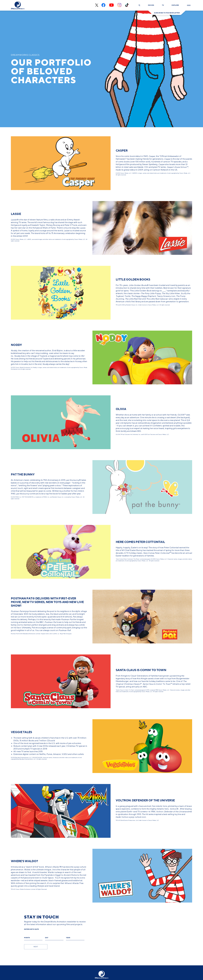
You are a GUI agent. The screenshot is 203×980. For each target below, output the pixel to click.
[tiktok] (127, 5)
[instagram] (119, 5)
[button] (139, 5)
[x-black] (96, 5)
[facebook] (103, 5)
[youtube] (111, 5)
